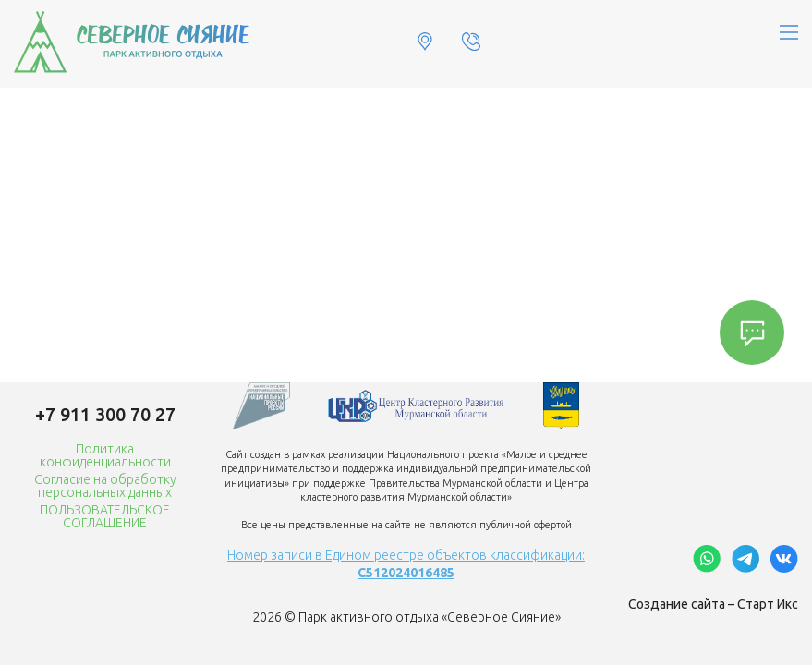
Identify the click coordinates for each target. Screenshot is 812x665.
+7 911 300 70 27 (105, 414)
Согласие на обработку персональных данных (105, 486)
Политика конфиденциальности (105, 455)
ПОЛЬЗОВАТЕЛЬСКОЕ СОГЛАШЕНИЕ (105, 516)
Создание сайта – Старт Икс (713, 604)
